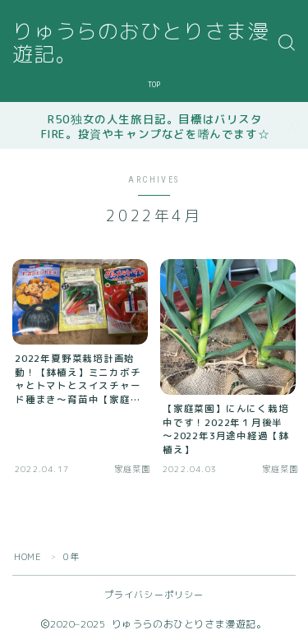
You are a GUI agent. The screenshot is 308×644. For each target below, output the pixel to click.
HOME (28, 557)
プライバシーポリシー (154, 595)
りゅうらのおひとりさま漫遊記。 (140, 43)
